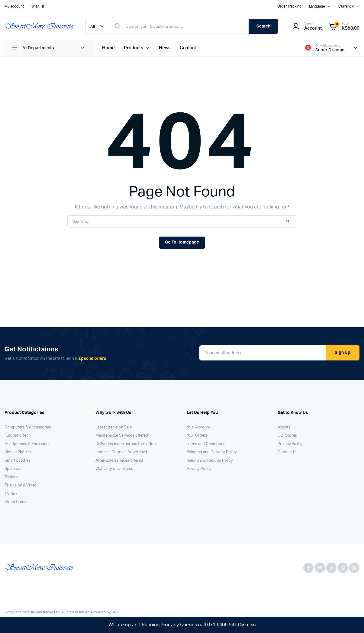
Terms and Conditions (206, 444)
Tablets (11, 477)
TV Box (11, 494)
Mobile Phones (18, 452)
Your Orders (197, 436)
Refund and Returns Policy (210, 461)
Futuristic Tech (18, 436)
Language (317, 6)
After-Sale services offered (119, 461)
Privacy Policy (199, 469)
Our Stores (287, 436)
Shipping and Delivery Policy (212, 452)
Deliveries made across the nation (126, 444)
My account (14, 6)
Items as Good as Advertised (121, 452)
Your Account (199, 427)
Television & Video (21, 485)
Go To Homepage (182, 242)
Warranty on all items (114, 469)
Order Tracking (289, 6)
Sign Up (343, 353)
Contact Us (288, 452)
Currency (346, 6)
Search (264, 26)
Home (108, 48)
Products (134, 48)
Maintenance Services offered (122, 436)
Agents (284, 427)
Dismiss (247, 625)
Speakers (13, 469)
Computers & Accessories (28, 427)
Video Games (16, 502)
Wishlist (38, 6)
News (165, 48)
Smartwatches (18, 461)
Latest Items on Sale (113, 427)
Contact (188, 48)
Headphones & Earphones (27, 444)
